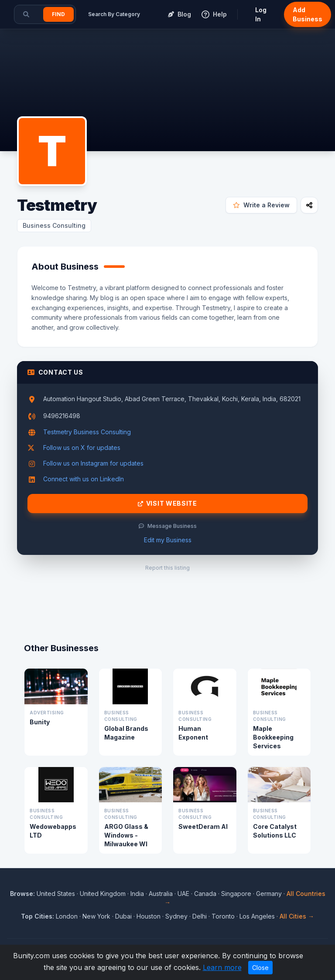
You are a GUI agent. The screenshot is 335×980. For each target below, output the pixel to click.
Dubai (123, 916)
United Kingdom (103, 894)
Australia (161, 894)
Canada (205, 894)
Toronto (223, 916)
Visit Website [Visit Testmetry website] (167, 504)
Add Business (308, 14)
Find (58, 14)
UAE (183, 894)
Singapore (236, 894)
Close (260, 968)
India (137, 894)
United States (56, 894)
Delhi (200, 916)
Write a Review (261, 205)
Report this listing (167, 568)
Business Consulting (54, 225)
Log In (261, 14)
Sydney (176, 916)
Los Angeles (257, 916)
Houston (149, 916)
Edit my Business (168, 540)
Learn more (222, 967)
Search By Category (114, 14)
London (67, 916)
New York (96, 916)
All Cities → (297, 916)
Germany (269, 894)
